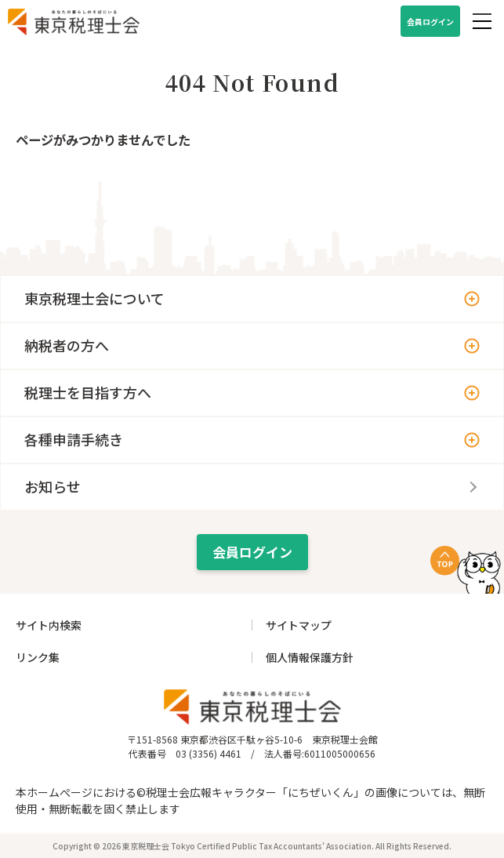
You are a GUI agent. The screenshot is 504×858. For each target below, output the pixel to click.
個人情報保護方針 (310, 657)
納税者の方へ (67, 345)
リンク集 (38, 657)
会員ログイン (430, 22)
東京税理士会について (94, 298)
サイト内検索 (49, 625)
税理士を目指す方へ (88, 392)
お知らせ (53, 486)
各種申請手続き (74, 439)
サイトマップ (299, 625)
